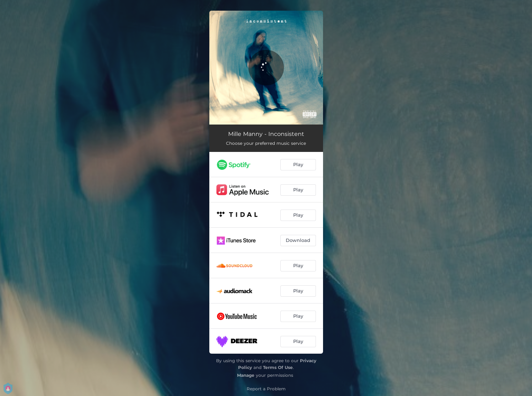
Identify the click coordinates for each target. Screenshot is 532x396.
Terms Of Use (278, 367)
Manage (246, 375)
